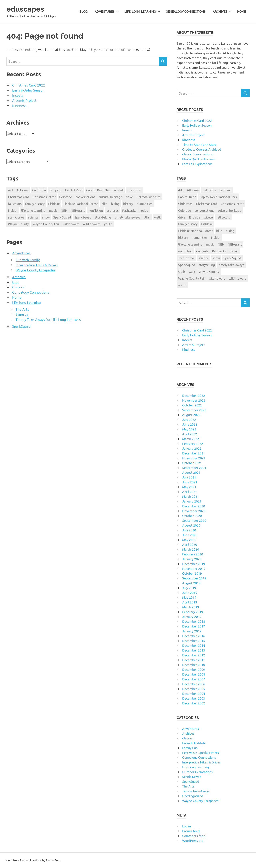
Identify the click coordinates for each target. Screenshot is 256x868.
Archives (222, 12)
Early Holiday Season (28, 90)
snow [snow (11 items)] (46, 217)
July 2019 (189, 588)
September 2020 (194, 520)
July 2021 (189, 477)
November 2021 (194, 458)
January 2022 (192, 448)
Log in (186, 826)
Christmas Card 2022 (29, 85)
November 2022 (194, 400)
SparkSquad (21, 326)
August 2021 (191, 472)
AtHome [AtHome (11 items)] (23, 190)
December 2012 (194, 655)
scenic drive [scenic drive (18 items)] (16, 217)
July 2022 (189, 419)
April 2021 (190, 491)
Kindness (19, 105)
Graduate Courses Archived (202, 149)
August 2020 (191, 525)
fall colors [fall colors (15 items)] (15, 203)
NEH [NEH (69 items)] (64, 210)
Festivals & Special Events (200, 752)
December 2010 (194, 665)
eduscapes (26, 9)
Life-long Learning (142, 12)
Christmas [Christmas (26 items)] (134, 190)
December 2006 (194, 684)
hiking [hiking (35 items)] (115, 203)
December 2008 (194, 674)
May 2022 (189, 429)
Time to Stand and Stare (199, 144)
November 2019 (194, 568)
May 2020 (189, 540)
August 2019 (191, 583)
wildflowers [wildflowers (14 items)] (71, 224)
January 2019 (192, 616)
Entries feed (191, 831)
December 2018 (194, 621)
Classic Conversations (197, 154)
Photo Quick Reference (199, 159)
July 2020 (189, 530)
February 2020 (193, 554)
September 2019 (194, 578)
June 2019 (190, 592)
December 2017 (194, 626)
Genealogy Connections (186, 12)
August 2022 (191, 415)
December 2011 (194, 660)
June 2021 (190, 482)
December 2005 (194, 689)
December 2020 (194, 506)
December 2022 (194, 395)
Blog (83, 12)
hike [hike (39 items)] (104, 203)
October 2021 (192, 463)
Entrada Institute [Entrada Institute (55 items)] (148, 197)
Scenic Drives (192, 776)
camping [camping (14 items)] (55, 190)
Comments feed (194, 836)
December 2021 (194, 453)
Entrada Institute (194, 743)
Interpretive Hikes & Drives (201, 762)
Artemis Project (24, 100)
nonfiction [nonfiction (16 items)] (96, 210)
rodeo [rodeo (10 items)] (144, 210)
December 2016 (194, 636)
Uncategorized (193, 796)
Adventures (107, 12)
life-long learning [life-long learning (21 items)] (33, 210)
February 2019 (193, 612)
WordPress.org (193, 840)
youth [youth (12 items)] (108, 224)
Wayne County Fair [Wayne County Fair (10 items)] (46, 224)
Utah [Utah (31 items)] (147, 217)
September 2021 (194, 467)
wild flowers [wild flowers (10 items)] (92, 224)
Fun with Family (28, 260)
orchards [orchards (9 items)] (112, 210)
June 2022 (190, 424)
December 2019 (194, 564)
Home (242, 12)
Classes (18, 287)
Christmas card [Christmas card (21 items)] (18, 197)
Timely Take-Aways (196, 791)
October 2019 (192, 573)
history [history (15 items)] (128, 203)
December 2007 (194, 679)
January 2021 (192, 501)
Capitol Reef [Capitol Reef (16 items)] (74, 190)
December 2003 (194, 698)
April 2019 (190, 602)
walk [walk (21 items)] (157, 217)
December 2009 (194, 669)
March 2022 (191, 439)
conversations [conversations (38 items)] (85, 197)
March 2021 (191, 496)
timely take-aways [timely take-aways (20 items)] (127, 217)
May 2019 (189, 597)
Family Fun (190, 748)
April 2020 (190, 544)
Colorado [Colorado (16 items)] (66, 197)
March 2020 (191, 549)
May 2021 (189, 487)
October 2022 (192, 405)
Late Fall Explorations (197, 164)
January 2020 (192, 559)
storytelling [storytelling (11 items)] (103, 217)
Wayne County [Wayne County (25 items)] (18, 224)
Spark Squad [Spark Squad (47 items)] (62, 217)
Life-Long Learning (195, 767)
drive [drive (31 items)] (129, 197)
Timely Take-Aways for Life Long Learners (48, 319)
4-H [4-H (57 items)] (10, 190)
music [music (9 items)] (53, 210)
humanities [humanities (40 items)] (144, 203)
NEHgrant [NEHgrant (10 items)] (78, 210)
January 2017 (192, 631)
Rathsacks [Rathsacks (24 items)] (129, 210)
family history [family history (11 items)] (35, 203)
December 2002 (194, 703)
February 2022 (193, 443)
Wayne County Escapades (35, 270)
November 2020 (194, 511)
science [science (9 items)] (33, 217)
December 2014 (194, 645)
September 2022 (194, 410)
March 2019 (191, 607)
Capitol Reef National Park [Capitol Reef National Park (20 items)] (105, 190)
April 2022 (190, 434)
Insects (18, 95)
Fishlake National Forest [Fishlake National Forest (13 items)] (81, 203)
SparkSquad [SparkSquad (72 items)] (83, 217)
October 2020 (192, 516)
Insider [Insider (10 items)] (13, 210)
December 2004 (194, 693)
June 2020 (190, 535)
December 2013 (194, 650)
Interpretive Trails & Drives (37, 265)
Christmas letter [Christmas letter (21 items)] (44, 197)
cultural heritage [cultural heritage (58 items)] (110, 197)
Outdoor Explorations (197, 772)
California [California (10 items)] (39, 190)
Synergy (22, 314)
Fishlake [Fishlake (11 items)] (54, 203)
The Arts (22, 309)
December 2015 (194, 640)
